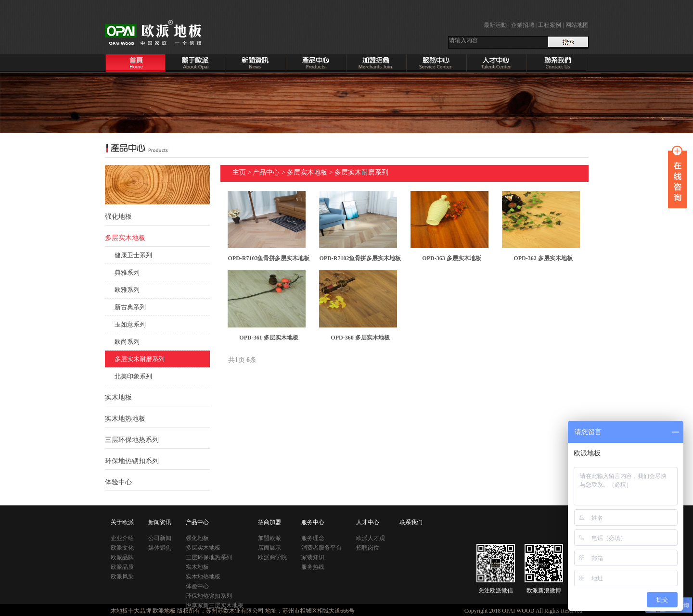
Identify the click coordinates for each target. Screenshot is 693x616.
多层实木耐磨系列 (361, 172)
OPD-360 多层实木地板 (360, 338)
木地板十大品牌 (131, 611)
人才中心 (368, 522)
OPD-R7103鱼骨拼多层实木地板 (269, 258)
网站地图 (577, 25)
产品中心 (266, 172)
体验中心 (118, 482)
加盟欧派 (269, 538)
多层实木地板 (307, 172)
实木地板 (197, 567)
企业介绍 (122, 538)
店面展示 (269, 548)
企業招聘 (523, 25)
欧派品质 (122, 567)
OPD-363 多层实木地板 (451, 258)
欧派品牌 (122, 557)
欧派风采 (122, 577)
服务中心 (313, 522)
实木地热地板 (125, 419)
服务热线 (313, 567)
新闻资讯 (160, 522)
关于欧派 (122, 522)
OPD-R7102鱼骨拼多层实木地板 (360, 258)
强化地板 (197, 538)
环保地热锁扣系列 (132, 461)
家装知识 (313, 557)
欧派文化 (122, 548)
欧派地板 (164, 611)
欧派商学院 (272, 557)
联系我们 (411, 522)
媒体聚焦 (160, 548)
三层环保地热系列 (132, 440)
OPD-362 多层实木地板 (543, 258)
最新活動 (495, 25)
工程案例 (550, 25)
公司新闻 (160, 538)
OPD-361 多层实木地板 (269, 338)
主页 (239, 172)
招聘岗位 (368, 548)
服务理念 (313, 538)
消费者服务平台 (321, 548)
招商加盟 (269, 522)
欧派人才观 (371, 538)
